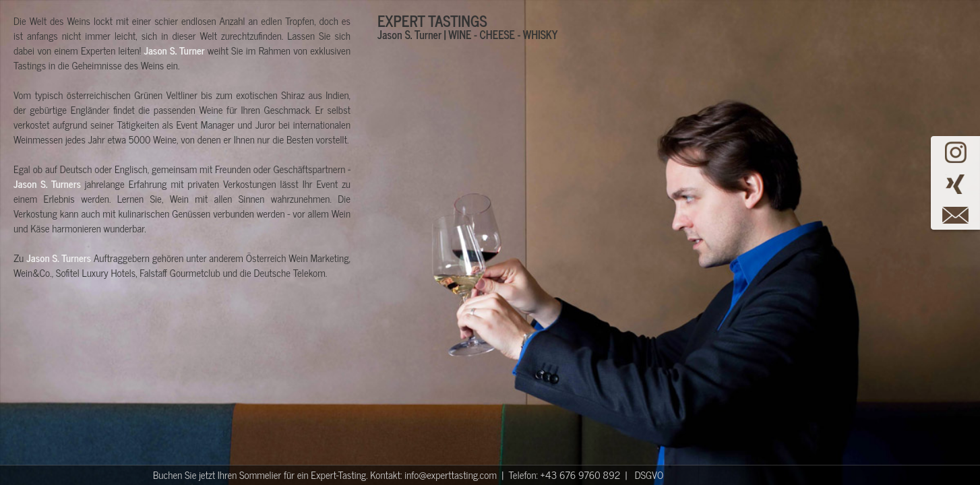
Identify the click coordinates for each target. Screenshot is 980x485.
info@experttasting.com (451, 475)
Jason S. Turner (174, 50)
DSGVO (649, 475)
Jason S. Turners (47, 184)
